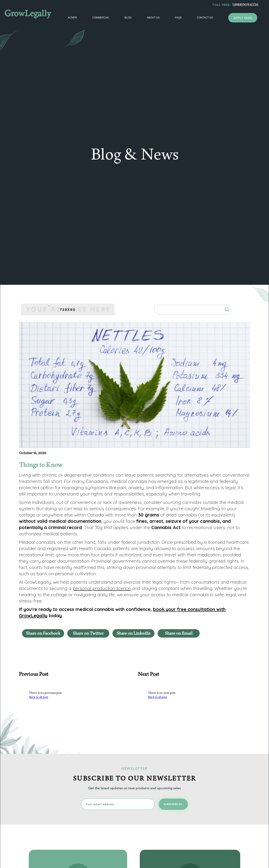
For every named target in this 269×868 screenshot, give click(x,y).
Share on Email (179, 633)
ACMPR (72, 18)
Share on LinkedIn (134, 633)
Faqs (178, 18)
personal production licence (102, 588)
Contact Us (205, 18)
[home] (32, 16)
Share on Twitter (88, 633)
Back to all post (39, 697)
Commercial (101, 18)
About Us (153, 18)
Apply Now (243, 18)
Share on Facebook (43, 633)
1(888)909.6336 (245, 5)
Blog (128, 18)
